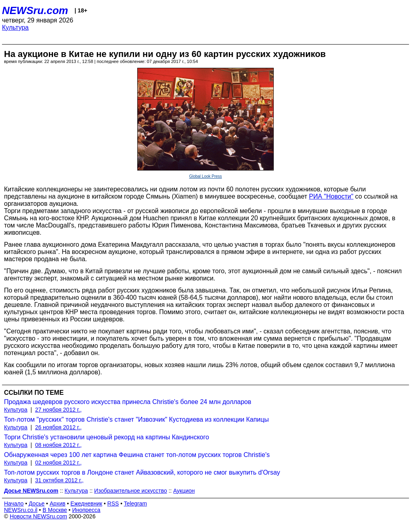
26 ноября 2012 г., (58, 427)
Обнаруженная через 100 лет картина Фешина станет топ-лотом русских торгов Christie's (137, 455)
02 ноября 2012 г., (58, 463)
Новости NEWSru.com (38, 516)
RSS (113, 504)
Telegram (136, 504)
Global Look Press (205, 176)
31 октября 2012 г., (59, 480)
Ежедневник (86, 504)
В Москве (55, 510)
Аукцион (184, 491)
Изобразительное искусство (131, 491)
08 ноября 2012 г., (58, 445)
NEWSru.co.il (21, 510)
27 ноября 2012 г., (58, 410)
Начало (14, 504)
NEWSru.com (35, 10)
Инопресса (86, 510)
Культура (15, 27)
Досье (37, 504)
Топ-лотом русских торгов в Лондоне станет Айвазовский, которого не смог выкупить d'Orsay (142, 472)
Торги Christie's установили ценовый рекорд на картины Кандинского (107, 437)
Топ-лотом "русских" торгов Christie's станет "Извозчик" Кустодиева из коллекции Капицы (136, 419)
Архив (58, 504)
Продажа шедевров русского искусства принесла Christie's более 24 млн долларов (128, 402)
